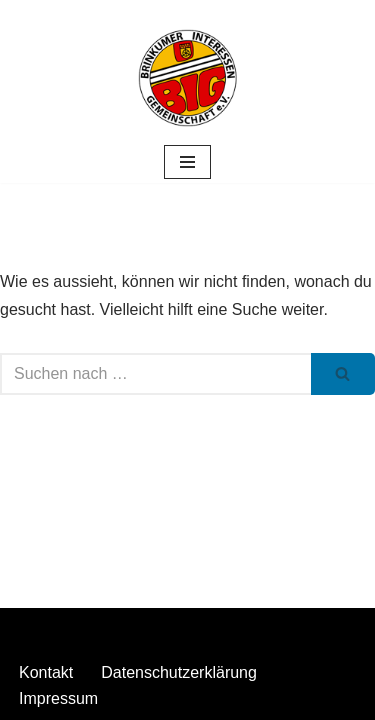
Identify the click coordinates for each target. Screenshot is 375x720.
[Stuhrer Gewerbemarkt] (188, 78)
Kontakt (46, 672)
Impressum (58, 698)
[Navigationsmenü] (187, 162)
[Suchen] (155, 374)
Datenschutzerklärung (179, 672)
